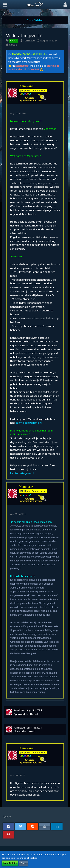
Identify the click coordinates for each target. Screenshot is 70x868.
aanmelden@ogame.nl (29, 423)
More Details (10, 863)
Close (23, 863)
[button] (5, 5)
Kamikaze (29, 41)
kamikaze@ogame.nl (22, 473)
